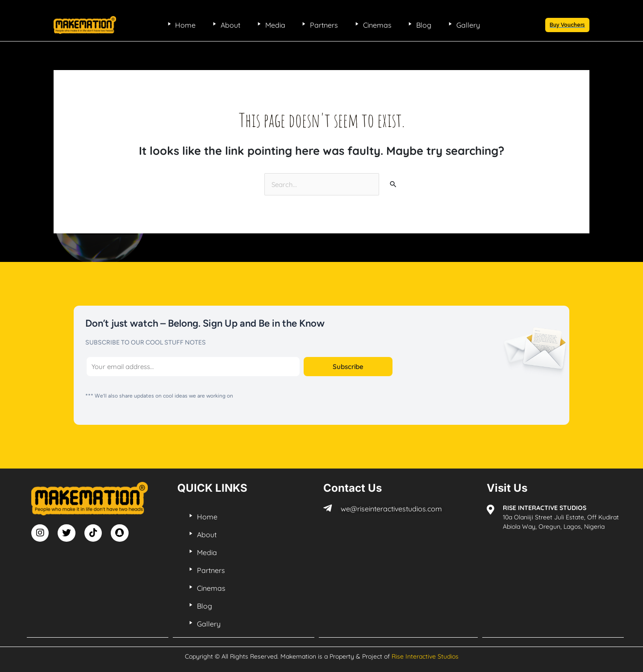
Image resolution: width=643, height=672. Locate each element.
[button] (567, 25)
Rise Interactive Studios (425, 655)
